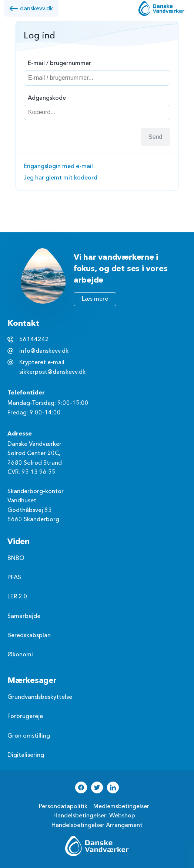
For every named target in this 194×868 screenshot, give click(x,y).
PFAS (14, 577)
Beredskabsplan (29, 635)
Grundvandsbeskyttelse (40, 697)
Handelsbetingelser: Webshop (94, 816)
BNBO (16, 558)
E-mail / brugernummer (59, 63)
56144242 (34, 339)
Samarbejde (24, 616)
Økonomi (20, 655)
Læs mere (95, 299)
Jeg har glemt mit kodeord (61, 178)
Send (155, 137)
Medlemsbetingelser (121, 806)
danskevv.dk (31, 8)
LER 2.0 (17, 597)
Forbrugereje (25, 716)
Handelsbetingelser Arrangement (97, 825)
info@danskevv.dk (44, 351)
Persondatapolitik (63, 806)
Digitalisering (26, 755)
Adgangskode (47, 98)
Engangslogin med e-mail (58, 166)
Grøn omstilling (29, 736)
